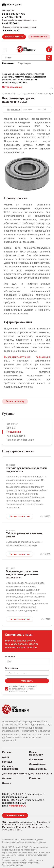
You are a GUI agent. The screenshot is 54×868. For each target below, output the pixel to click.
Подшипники (13, 109)
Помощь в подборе (14, 37)
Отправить (27, 681)
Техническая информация (20, 440)
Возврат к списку (15, 401)
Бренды (11, 428)
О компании (36, 759)
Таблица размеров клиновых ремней (24, 535)
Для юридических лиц (16, 774)
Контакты (35, 778)
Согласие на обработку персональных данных (24, 842)
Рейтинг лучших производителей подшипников (26, 470)
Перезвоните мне (39, 37)
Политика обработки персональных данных (23, 839)
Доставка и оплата (41, 774)
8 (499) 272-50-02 (13, 794)
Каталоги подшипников (10, 768)
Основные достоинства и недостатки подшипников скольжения (22, 574)
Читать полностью (20, 516)
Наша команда (38, 769)
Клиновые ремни (16, 436)
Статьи (7, 783)
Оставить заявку (12, 87)
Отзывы (7, 778)
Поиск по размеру (36, 754)
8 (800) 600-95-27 (13, 800)
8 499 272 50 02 (10, 23)
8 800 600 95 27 (11, 31)
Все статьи (12, 424)
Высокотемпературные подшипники (27, 357)
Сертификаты (38, 764)
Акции (6, 757)
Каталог (7, 752)
